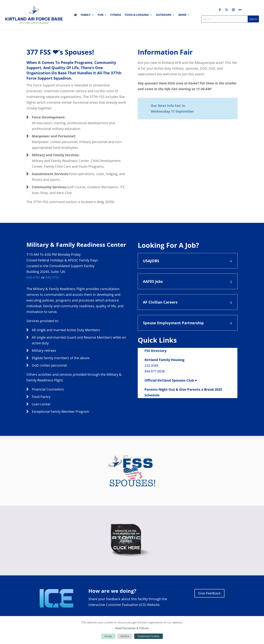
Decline (125, 636)
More (183, 15)
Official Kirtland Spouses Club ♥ (171, 380)
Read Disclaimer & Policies (132, 628)
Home (75, 16)
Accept (108, 636)
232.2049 (151, 365)
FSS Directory (155, 351)
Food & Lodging (137, 15)
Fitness (116, 15)
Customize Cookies (148, 636)
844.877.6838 (155, 371)
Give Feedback (209, 593)
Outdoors (164, 15)
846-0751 (52, 277)
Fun (101, 15)
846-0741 (33, 277)
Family (86, 15)
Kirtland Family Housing (164, 360)
